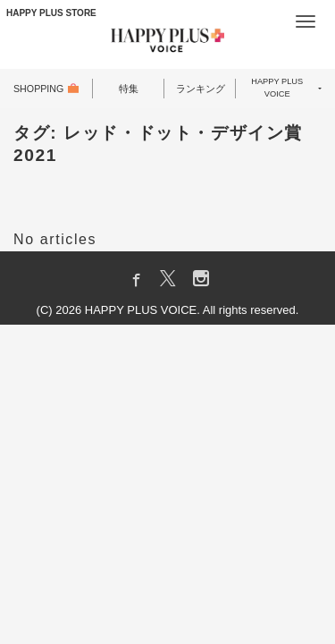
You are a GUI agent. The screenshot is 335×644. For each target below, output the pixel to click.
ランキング (201, 89)
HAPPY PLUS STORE (51, 13)
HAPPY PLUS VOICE (277, 89)
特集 (129, 89)
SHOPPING (40, 89)
